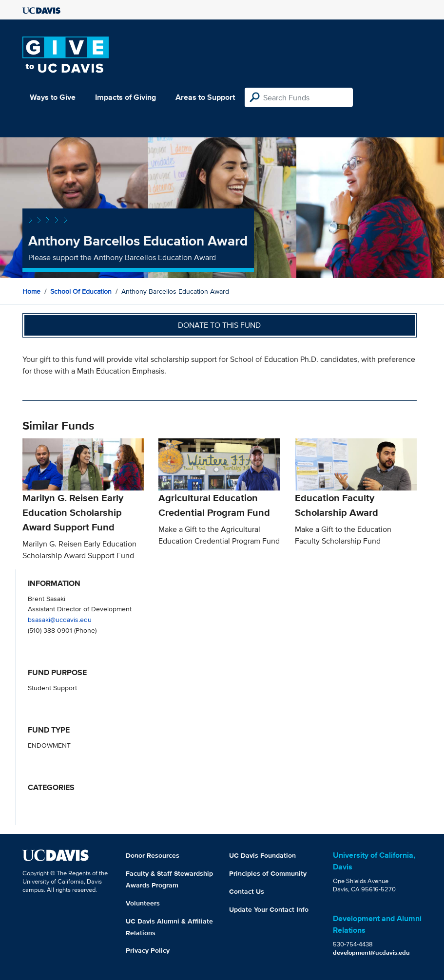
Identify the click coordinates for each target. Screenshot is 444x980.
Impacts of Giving (125, 97)
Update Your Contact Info (269, 909)
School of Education (81, 291)
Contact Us (247, 891)
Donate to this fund (219, 325)
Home (31, 291)
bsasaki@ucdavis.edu (60, 619)
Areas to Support (205, 97)
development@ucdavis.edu (371, 952)
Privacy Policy (148, 950)
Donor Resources (153, 855)
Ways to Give (53, 97)
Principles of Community (268, 873)
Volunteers (143, 903)
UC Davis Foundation (262, 855)
